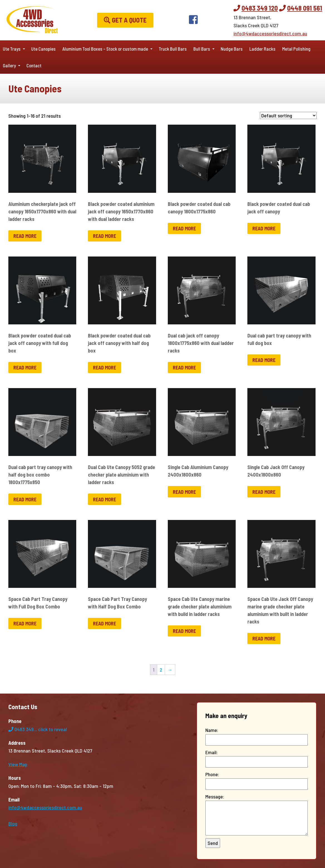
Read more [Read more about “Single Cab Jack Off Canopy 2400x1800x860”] (264, 492)
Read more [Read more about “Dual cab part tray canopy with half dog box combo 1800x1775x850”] (25, 499)
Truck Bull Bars (173, 49)
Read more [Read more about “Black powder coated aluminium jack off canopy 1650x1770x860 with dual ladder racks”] (104, 236)
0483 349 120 (260, 8)
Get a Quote (125, 20)
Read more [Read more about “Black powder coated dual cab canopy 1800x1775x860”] (184, 228)
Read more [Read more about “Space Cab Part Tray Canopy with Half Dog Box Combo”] (104, 623)
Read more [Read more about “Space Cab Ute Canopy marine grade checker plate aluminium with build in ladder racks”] (184, 631)
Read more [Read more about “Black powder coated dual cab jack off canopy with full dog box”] (25, 368)
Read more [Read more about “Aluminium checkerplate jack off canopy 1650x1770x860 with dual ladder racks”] (25, 236)
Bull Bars (202, 49)
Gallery (9, 65)
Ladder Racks (262, 49)
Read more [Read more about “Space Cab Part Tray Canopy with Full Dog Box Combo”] (25, 623)
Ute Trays (12, 49)
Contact (34, 65)
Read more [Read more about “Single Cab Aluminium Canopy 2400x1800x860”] (184, 492)
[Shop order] (288, 115)
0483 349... (38, 729)
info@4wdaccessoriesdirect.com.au (270, 33)
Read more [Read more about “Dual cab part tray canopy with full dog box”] (264, 360)
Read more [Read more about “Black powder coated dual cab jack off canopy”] (264, 228)
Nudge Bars (232, 49)
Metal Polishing (296, 49)
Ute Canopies (43, 49)
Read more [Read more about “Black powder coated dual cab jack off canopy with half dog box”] (104, 368)
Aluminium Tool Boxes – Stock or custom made (105, 49)
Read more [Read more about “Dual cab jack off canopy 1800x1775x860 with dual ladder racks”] (184, 368)
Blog (13, 823)
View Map (18, 764)
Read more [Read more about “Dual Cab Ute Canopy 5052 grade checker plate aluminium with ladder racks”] (104, 499)
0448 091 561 (305, 8)
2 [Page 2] (161, 670)
